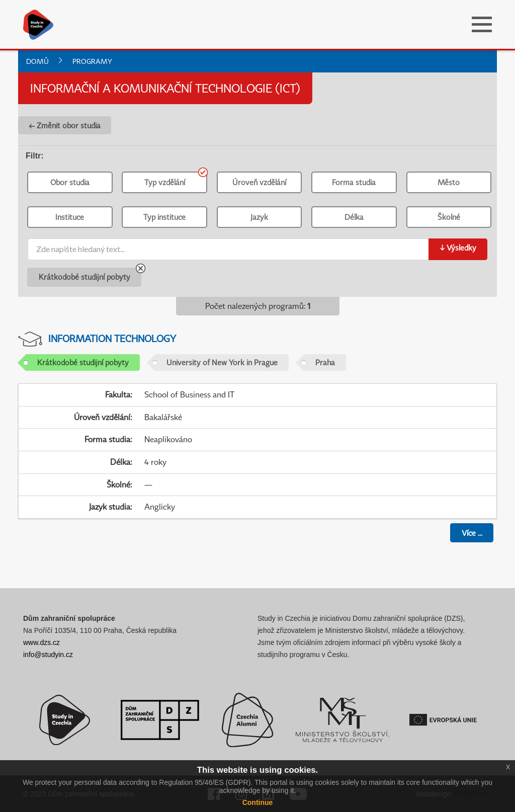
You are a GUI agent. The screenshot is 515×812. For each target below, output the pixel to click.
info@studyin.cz (48, 655)
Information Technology (112, 338)
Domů (37, 61)
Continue (258, 802)
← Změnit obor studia (65, 125)
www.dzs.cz (41, 642)
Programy (92, 61)
